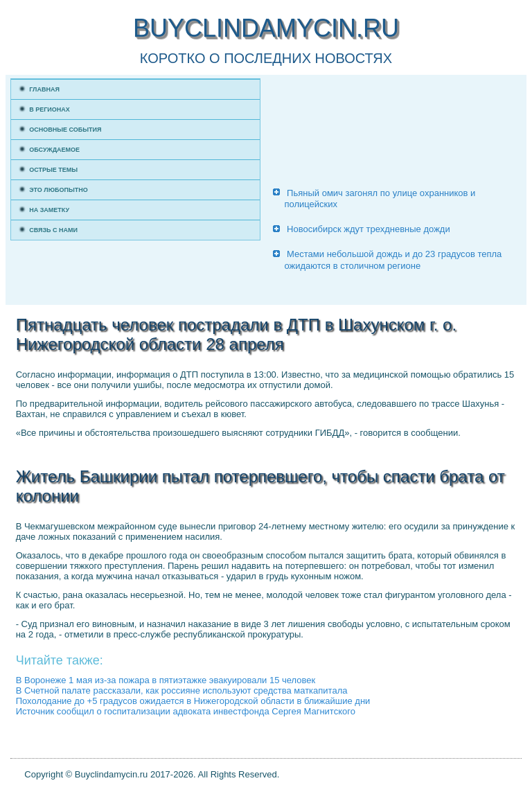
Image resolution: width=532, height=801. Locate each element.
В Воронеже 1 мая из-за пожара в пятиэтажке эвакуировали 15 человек (166, 680)
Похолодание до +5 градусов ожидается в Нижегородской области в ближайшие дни (193, 701)
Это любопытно (59, 190)
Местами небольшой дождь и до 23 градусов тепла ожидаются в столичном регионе (393, 259)
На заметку (49, 210)
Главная (44, 89)
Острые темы (53, 170)
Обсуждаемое (54, 150)
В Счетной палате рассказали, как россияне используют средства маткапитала (182, 690)
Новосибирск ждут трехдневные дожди (369, 229)
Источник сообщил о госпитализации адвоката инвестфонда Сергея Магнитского (186, 711)
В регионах (50, 109)
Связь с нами (53, 230)
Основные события (65, 130)
